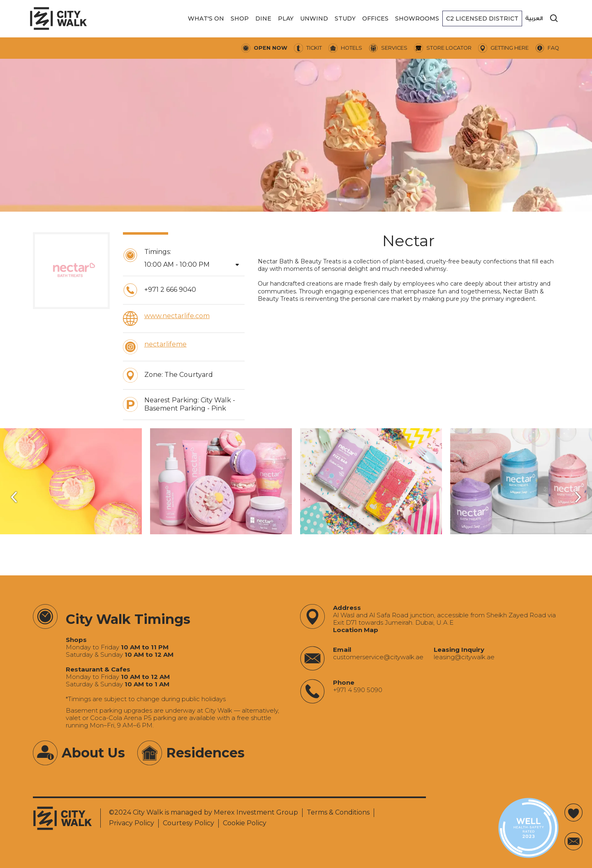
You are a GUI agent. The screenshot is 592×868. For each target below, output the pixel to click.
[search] (554, 18)
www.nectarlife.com (177, 316)
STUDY (345, 18)
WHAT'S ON (206, 18)
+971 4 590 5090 (358, 690)
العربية (534, 18)
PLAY (286, 18)
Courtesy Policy (188, 823)
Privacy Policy (132, 823)
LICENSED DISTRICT (482, 18)
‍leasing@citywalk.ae (464, 657)
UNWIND (314, 18)
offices (375, 18)
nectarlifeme (165, 344)
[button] (206, 18)
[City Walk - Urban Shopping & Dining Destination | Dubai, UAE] (58, 18)
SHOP (240, 18)
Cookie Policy (245, 823)
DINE (263, 18)
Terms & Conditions (338, 812)
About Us (93, 753)
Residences (205, 753)
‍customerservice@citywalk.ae (378, 657)
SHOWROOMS (417, 18)
